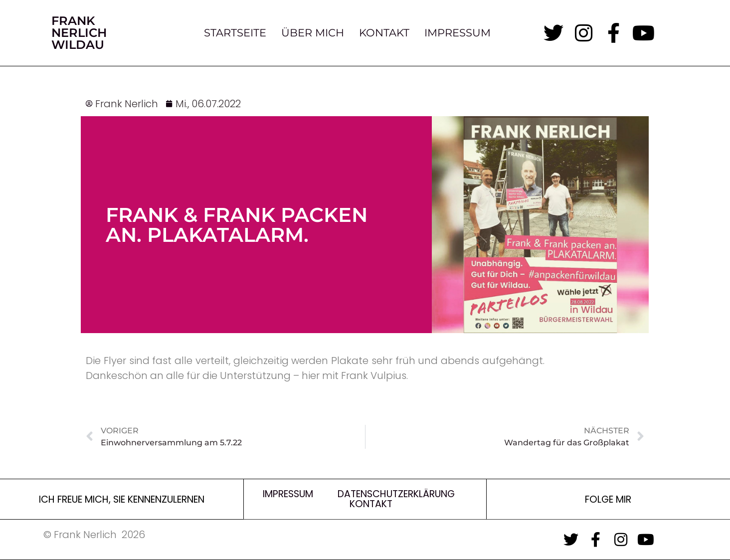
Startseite (235, 33)
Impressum (457, 33)
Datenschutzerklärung (396, 494)
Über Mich (313, 33)
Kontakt (384, 33)
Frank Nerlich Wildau (79, 33)
